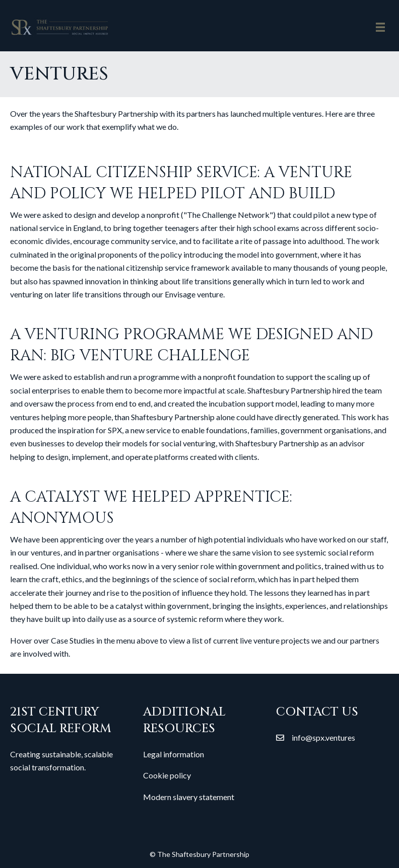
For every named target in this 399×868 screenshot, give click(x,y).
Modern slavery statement (189, 797)
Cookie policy (167, 775)
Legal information (174, 754)
